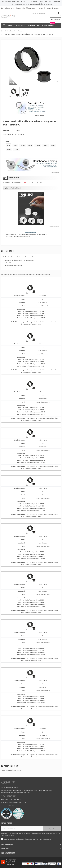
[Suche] (45, 13)
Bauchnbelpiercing (55, 173)
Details (41, 183)
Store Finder (20, 8)
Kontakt (40, 8)
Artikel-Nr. (6, 130)
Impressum (31, 8)
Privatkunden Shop (8, 8)
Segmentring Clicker (40, 115)
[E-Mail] (22, 829)
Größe (7, 142)
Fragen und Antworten (52, 8)
